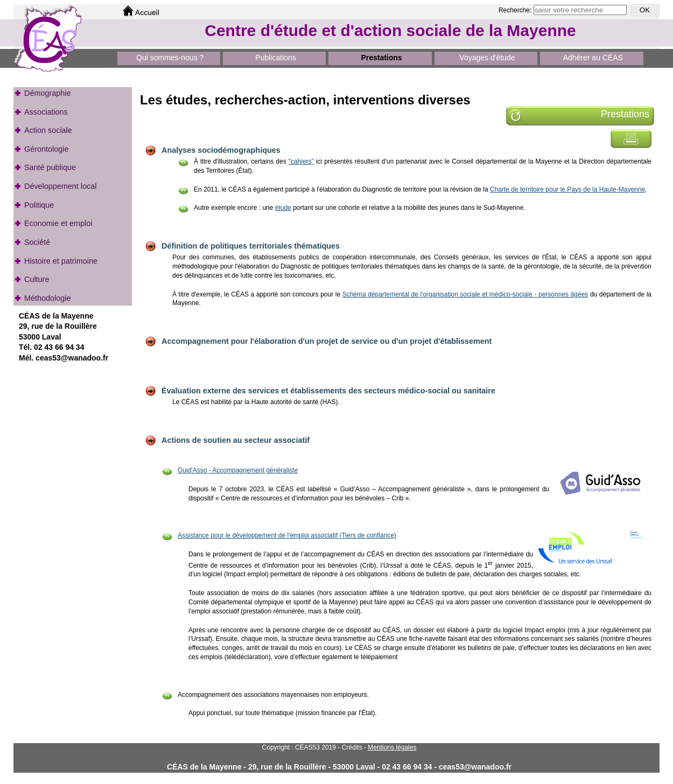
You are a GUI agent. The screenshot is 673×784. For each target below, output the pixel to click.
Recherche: (516, 10)
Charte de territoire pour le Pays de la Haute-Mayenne (567, 189)
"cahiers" (301, 161)
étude (283, 208)
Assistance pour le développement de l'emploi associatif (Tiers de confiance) (287, 535)
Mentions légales (392, 747)
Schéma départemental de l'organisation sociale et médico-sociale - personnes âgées (465, 294)
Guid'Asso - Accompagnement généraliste (238, 470)
